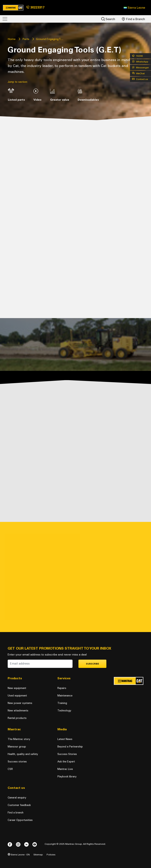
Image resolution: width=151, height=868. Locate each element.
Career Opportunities (20, 820)
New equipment (17, 688)
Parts (26, 39)
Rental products (17, 718)
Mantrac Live (65, 769)
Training (62, 703)
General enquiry (17, 798)
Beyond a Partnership (70, 747)
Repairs (62, 688)
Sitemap (38, 855)
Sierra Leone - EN (19, 855)
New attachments (18, 711)
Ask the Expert (66, 762)
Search (108, 19)
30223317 (35, 7)
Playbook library (67, 777)
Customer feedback (19, 805)
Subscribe (93, 664)
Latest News (65, 739)
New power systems (20, 703)
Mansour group (17, 747)
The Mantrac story (19, 739)
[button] (134, 8)
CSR (10, 769)
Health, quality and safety (23, 754)
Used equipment (17, 696)
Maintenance (65, 696)
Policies (51, 855)
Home (12, 39)
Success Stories (67, 754)
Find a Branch (134, 19)
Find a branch (16, 813)
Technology (64, 711)
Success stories (17, 762)
